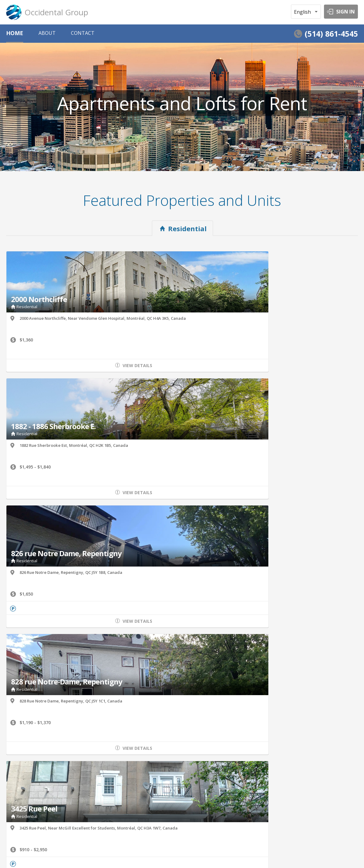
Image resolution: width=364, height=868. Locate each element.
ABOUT (47, 33)
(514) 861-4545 (331, 34)
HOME (15, 33)
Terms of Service (20, 853)
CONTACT (83, 33)
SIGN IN (346, 12)
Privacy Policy (56, 853)
